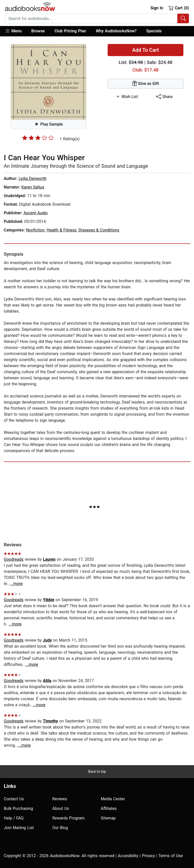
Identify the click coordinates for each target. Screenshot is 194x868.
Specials (154, 31)
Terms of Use (171, 856)
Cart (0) (179, 8)
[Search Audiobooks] (183, 18)
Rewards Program (68, 818)
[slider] (38, 138)
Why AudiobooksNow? (116, 31)
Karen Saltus (33, 187)
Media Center (113, 799)
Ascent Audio (36, 213)
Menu (13, 31)
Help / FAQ (14, 818)
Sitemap (108, 818)
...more (16, 584)
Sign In (157, 8)
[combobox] (97, 18)
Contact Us (14, 799)
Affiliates (109, 808)
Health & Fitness (62, 230)
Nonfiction (35, 230)
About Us (61, 808)
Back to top (97, 771)
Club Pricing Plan (70, 31)
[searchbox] (91, 18)
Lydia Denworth (32, 179)
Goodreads (14, 559)
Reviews (60, 799)
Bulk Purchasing (18, 808)
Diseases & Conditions (99, 230)
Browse (38, 31)
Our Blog (60, 828)
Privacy (149, 856)
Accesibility (128, 856)
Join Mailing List (19, 828)
